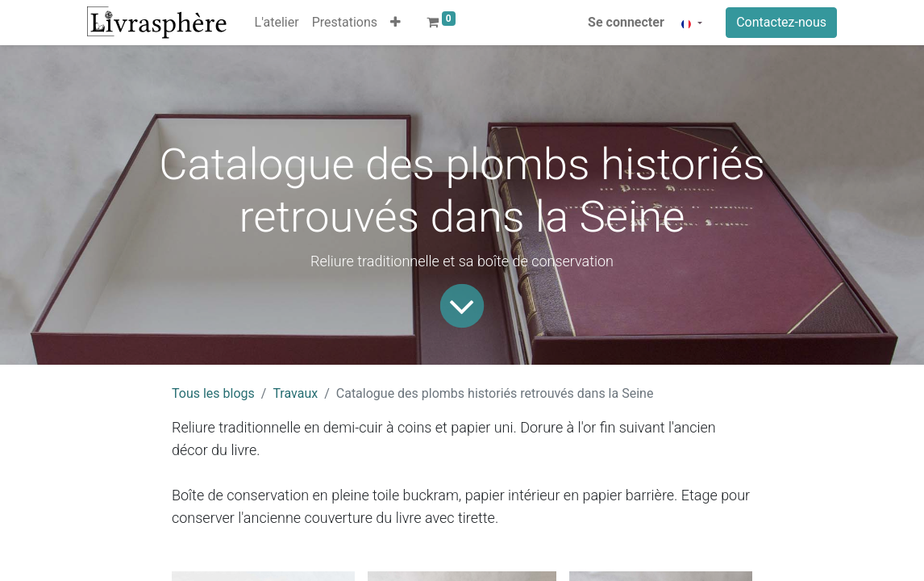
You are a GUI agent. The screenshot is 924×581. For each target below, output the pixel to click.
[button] (395, 23)
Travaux (295, 393)
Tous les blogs (213, 393)
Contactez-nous (781, 22)
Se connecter (626, 22)
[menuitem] (277, 23)
